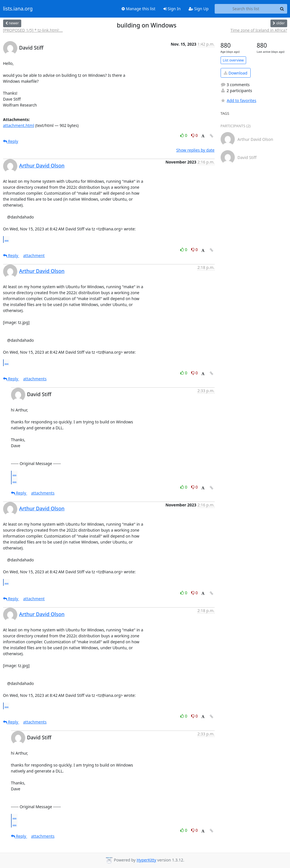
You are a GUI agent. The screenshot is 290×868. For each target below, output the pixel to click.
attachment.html (19, 125)
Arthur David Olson (42, 165)
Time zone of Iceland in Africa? (259, 30)
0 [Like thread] (184, 135)
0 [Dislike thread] (195, 135)
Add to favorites (238, 100)
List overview (233, 60)
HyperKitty (146, 860)
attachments (35, 379)
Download (235, 73)
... (7, 239)
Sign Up (199, 9)
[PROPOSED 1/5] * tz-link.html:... (33, 30)
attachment (34, 255)
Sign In (172, 9)
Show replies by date (195, 150)
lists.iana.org (18, 9)
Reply (11, 141)
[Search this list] (246, 9)
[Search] (282, 9)
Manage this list (138, 9)
